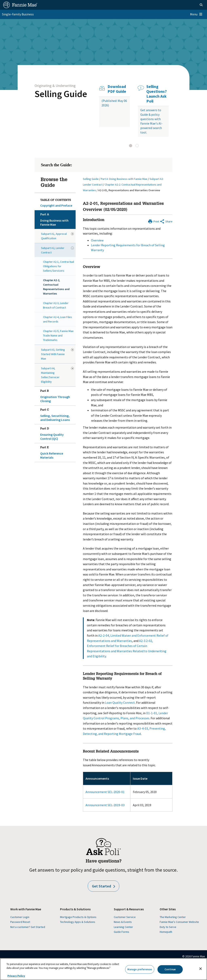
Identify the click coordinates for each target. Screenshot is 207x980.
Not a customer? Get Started (28, 927)
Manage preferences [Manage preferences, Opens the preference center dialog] (140, 969)
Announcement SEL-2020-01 (105, 792)
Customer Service (125, 917)
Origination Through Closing (57, 395)
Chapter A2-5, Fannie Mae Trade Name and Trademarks (58, 335)
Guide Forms (121, 932)
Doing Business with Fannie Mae (57, 219)
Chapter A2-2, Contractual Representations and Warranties (56, 287)
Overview (97, 240)
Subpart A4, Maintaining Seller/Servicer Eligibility (50, 375)
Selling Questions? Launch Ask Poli (157, 94)
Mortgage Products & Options (78, 917)
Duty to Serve (168, 927)
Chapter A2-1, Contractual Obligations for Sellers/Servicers (59, 266)
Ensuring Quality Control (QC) (57, 433)
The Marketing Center (173, 917)
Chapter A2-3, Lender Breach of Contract (56, 305)
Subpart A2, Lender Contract (53, 250)
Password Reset (20, 922)
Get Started (103, 886)
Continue (170, 969)
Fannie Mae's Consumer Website (179, 922)
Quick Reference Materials (57, 452)
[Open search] (201, 5)
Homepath (166, 932)
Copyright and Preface (56, 205)
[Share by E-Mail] (166, 221)
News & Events (123, 922)
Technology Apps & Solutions (78, 922)
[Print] (153, 221)
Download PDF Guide (117, 89)
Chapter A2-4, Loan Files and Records (58, 319)
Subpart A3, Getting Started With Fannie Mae (53, 354)
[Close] (201, 969)
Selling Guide (61, 94)
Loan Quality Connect (120, 702)
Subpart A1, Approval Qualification (54, 236)
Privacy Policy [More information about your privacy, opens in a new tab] (16, 976)
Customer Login (20, 917)
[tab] (131, 146)
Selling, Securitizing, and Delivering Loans (57, 414)
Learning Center (123, 927)
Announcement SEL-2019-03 (105, 805)
